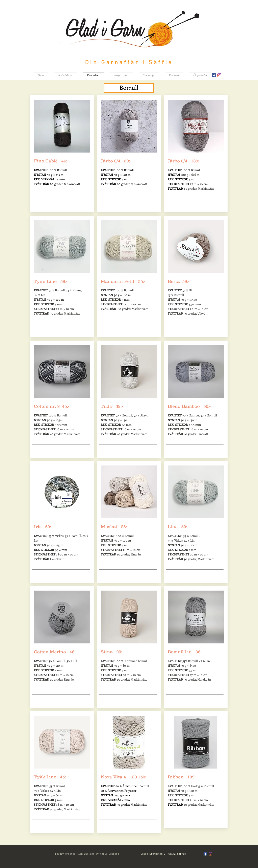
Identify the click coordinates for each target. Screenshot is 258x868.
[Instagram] (219, 75)
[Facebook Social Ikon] (214, 75)
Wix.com (89, 854)
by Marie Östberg (107, 854)
